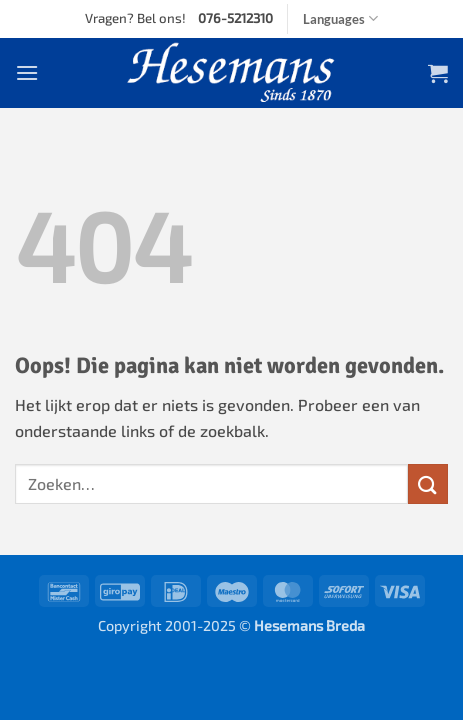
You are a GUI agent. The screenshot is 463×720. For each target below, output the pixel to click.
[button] (27, 72)
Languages (340, 18)
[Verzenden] (428, 483)
